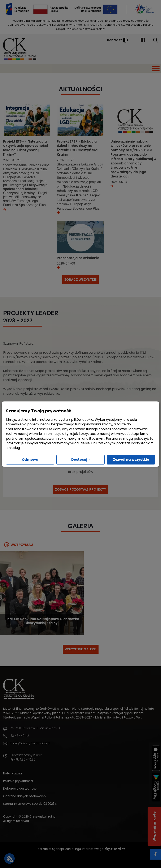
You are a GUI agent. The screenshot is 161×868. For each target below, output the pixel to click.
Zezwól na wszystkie (131, 460)
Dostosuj (80, 460)
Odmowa (30, 460)
